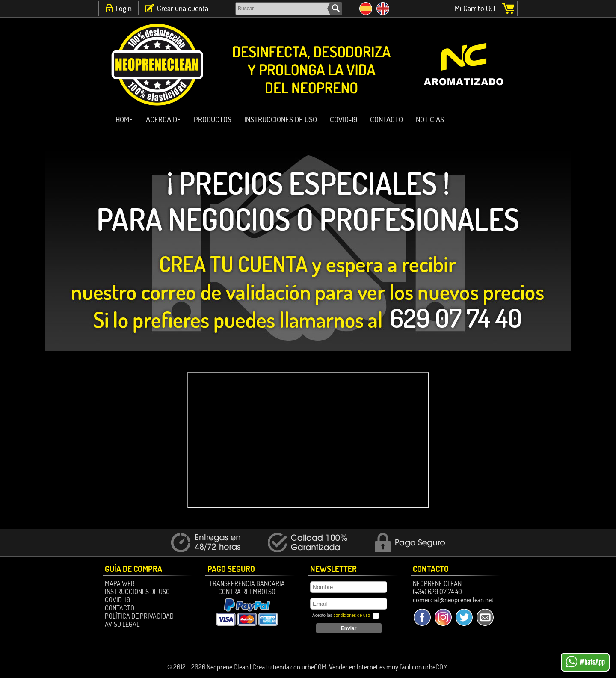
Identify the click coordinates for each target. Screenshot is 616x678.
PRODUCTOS (213, 120)
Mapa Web (120, 583)
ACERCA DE (163, 120)
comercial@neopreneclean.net (453, 600)
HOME (124, 120)
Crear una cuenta (183, 8)
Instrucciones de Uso (281, 120)
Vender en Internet (354, 667)
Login (124, 8)
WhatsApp (585, 662)
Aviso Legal (122, 624)
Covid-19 (344, 120)
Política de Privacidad (139, 616)
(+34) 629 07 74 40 (437, 592)
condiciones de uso (352, 615)
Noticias (430, 120)
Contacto (386, 120)
